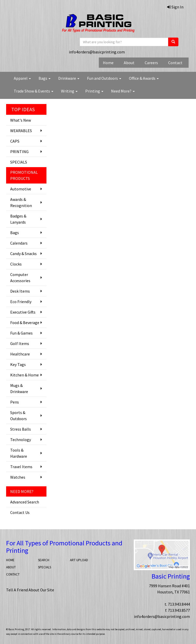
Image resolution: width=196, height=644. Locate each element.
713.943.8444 (179, 604)
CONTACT (13, 574)
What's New (21, 120)
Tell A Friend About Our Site (30, 590)
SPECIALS (19, 162)
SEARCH (44, 560)
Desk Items (20, 291)
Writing (69, 91)
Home (108, 63)
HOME (10, 560)
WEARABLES (21, 131)
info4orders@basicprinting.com (97, 52)
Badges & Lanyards (18, 219)
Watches (18, 477)
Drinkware (69, 78)
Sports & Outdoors (19, 416)
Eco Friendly (21, 302)
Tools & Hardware (19, 453)
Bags (45, 78)
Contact (175, 63)
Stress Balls (21, 429)
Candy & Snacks (23, 254)
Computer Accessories (20, 278)
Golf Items (20, 343)
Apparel (22, 78)
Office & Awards (144, 78)
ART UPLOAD (79, 560)
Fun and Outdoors (104, 78)
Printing (94, 91)
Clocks (16, 264)
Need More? (123, 91)
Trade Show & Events (34, 91)
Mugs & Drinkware (19, 388)
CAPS (15, 141)
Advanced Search (25, 502)
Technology (21, 440)
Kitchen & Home (24, 375)
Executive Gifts (23, 312)
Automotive (21, 189)
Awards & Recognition (21, 202)
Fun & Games (21, 333)
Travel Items (21, 467)
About (129, 63)
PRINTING (19, 152)
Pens (15, 402)
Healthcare (20, 354)
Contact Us (20, 512)
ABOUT (11, 567)
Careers (151, 63)
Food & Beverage (25, 323)
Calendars (19, 243)
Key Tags (18, 364)
